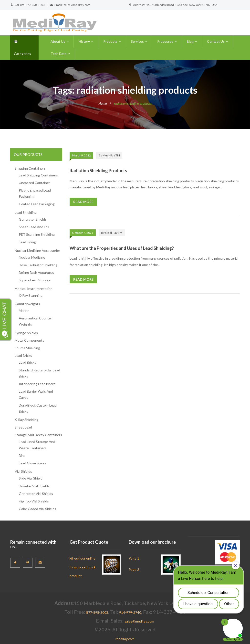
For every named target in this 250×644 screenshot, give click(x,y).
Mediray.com (125, 639)
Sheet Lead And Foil (34, 227)
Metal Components (29, 340)
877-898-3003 (35, 5)
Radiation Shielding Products (98, 171)
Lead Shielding (26, 212)
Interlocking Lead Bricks (37, 384)
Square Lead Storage (35, 280)
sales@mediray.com (77, 5)
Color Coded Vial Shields (37, 509)
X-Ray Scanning (31, 295)
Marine (24, 311)
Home (103, 103)
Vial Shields (23, 471)
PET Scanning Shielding (37, 234)
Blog (190, 41)
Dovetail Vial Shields (34, 486)
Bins (22, 455)
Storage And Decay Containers (38, 435)
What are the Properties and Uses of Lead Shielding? (122, 248)
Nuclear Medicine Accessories (38, 250)
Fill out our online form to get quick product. (83, 567)
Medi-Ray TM (111, 155)
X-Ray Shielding (26, 420)
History (84, 41)
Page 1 (134, 558)
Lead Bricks (23, 355)
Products (110, 41)
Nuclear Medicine (32, 257)
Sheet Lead (23, 427)
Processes (165, 41)
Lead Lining (27, 242)
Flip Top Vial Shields (34, 501)
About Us (58, 41)
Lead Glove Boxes (32, 463)
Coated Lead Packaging (37, 204)
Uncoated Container (34, 183)
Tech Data (58, 54)
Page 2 (134, 569)
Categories (22, 48)
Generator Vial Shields (36, 494)
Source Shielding (27, 348)
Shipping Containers (30, 168)
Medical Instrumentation (34, 289)
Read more (83, 202)
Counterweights (27, 304)
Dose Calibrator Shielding (38, 265)
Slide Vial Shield (31, 478)
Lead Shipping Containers (38, 175)
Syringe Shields (26, 333)
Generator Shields (33, 219)
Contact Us (216, 41)
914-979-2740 (130, 612)
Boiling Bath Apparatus (36, 272)
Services (137, 41)
